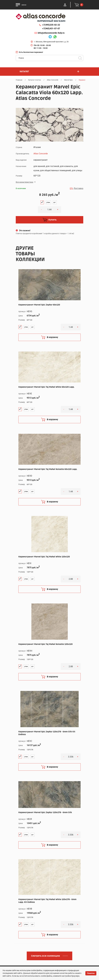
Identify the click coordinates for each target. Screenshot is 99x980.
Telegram (50, 37)
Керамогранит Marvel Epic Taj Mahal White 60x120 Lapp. (46, 387)
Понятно (91, 973)
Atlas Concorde (53, 80)
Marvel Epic (68, 80)
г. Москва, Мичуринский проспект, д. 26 (51, 42)
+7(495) (51, 25)
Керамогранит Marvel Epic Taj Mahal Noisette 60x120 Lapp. (48, 469)
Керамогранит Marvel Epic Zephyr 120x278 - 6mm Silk (45, 812)
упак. (48, 202)
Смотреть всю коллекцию (46, 956)
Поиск (80, 58)
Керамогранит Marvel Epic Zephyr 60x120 (39, 305)
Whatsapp (55, 37)
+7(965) (51, 29)
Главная (19, 80)
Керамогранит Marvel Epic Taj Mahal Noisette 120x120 (45, 644)
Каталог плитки (35, 80)
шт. (55, 202)
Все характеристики (24, 182)
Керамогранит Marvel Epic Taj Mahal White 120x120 (44, 557)
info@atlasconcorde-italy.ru (51, 33)
